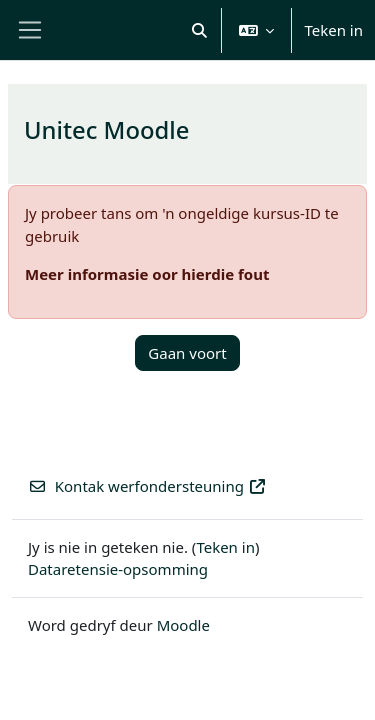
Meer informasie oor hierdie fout (147, 274)
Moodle (183, 625)
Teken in (333, 30)
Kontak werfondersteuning (147, 486)
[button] (199, 30)
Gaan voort (187, 353)
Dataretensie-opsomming (118, 569)
